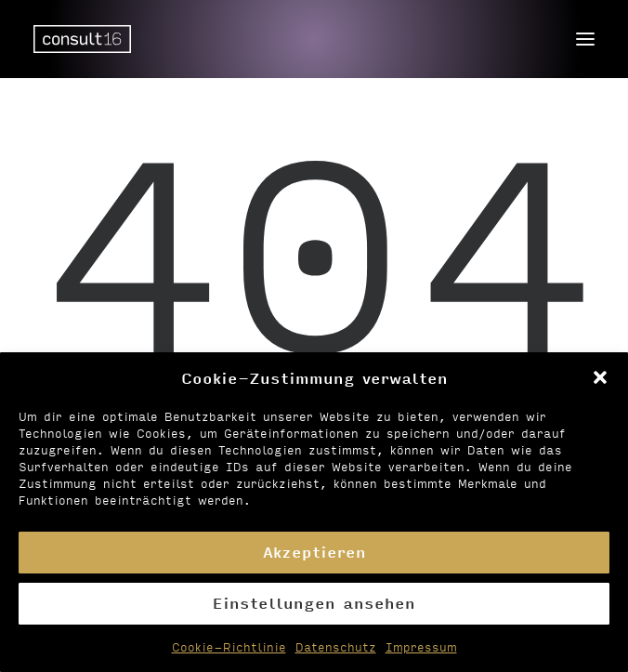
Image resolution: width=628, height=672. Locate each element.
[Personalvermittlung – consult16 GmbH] (82, 39)
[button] (600, 377)
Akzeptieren (314, 552)
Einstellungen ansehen (314, 603)
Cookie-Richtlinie (229, 647)
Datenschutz (336, 647)
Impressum (421, 647)
